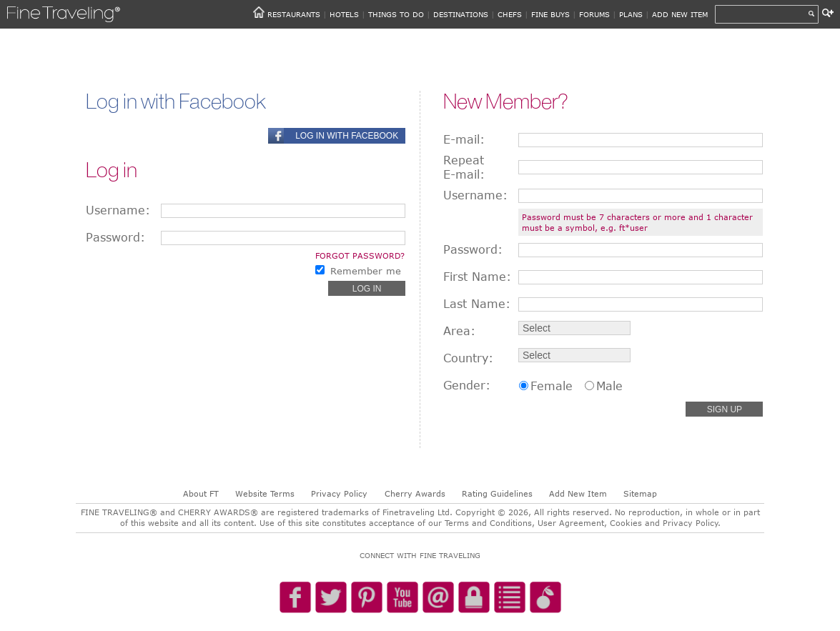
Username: (118, 210)
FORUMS (594, 14)
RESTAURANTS (294, 14)
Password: (115, 237)
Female (552, 386)
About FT (201, 493)
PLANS (631, 14)
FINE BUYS (550, 14)
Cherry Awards (415, 493)
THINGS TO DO (396, 14)
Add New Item (578, 493)
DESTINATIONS (461, 14)
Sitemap (640, 493)
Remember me (366, 271)
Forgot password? (360, 255)
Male (609, 386)
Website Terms (265, 493)
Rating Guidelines (497, 493)
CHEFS (510, 14)
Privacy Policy (339, 493)
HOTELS (344, 14)
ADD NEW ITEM (680, 14)
